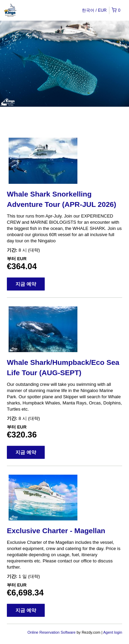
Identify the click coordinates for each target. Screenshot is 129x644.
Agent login (113, 632)
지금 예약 (26, 284)
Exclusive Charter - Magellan (56, 531)
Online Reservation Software (52, 632)
